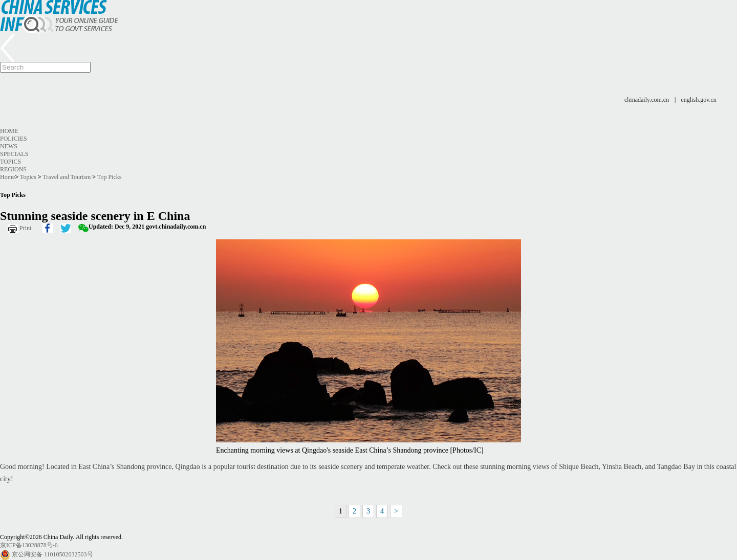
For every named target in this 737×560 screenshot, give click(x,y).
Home (9, 131)
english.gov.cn (699, 100)
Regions (13, 169)
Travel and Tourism (67, 177)
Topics (10, 162)
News (9, 146)
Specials (14, 154)
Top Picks (110, 177)
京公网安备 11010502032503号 (52, 554)
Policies (14, 139)
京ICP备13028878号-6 (29, 545)
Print (25, 228)
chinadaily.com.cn (647, 100)
